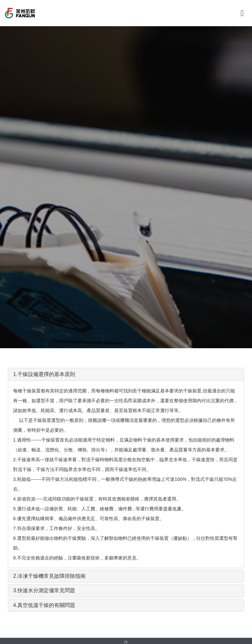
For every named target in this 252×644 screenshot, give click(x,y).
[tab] (126, 374)
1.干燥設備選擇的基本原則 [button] (44, 374)
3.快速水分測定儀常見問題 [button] (44, 590)
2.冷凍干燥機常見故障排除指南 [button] (49, 576)
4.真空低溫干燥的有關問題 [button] (44, 605)
